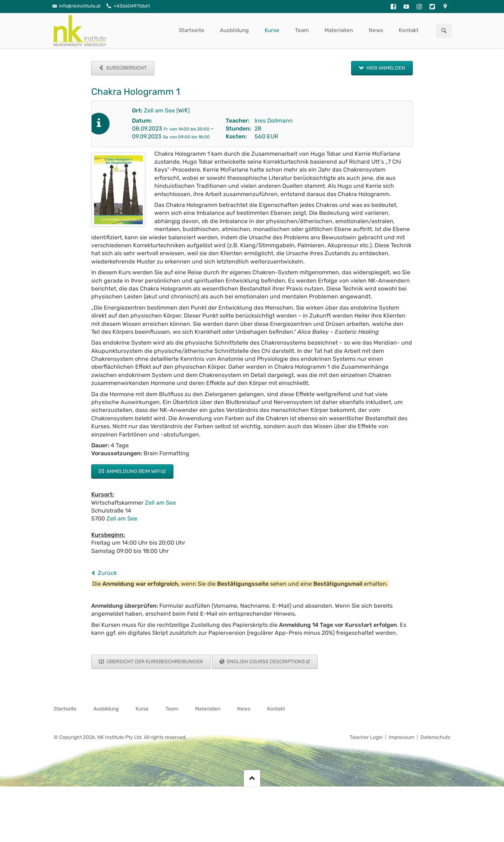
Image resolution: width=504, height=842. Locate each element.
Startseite (192, 30)
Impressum (401, 737)
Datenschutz (435, 737)
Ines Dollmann (274, 121)
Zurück (107, 573)
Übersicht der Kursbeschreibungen (154, 662)
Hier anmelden (385, 68)
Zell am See (159, 110)
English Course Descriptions (265, 662)
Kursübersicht (126, 68)
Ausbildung (234, 30)
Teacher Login (366, 737)
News (376, 30)
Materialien (339, 30)
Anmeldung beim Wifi (133, 471)
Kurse (272, 30)
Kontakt (409, 30)
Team (302, 30)
